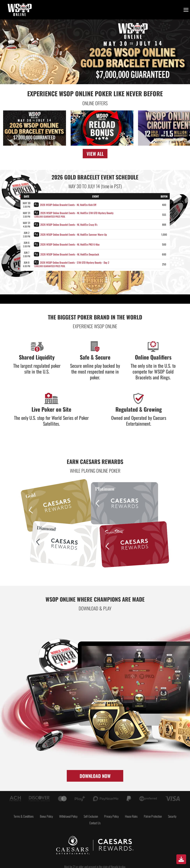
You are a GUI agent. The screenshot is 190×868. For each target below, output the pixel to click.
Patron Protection (153, 816)
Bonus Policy (46, 816)
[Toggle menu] (186, 10)
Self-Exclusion (91, 816)
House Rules (131, 816)
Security (172, 816)
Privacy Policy (111, 816)
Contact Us (95, 823)
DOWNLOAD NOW (95, 776)
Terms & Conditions (24, 816)
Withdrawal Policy (68, 816)
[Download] (181, 859)
